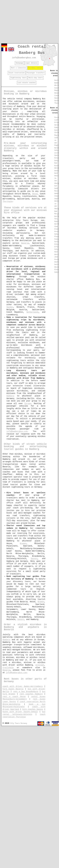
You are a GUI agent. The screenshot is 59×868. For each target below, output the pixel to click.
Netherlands (33, 312)
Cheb (56, 227)
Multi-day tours (36, 78)
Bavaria (25, 243)
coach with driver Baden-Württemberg (23, 686)
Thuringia (8, 201)
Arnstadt (40, 665)
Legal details (31, 63)
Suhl (56, 188)
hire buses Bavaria (13, 689)
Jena (56, 257)
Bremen (23, 543)
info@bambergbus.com (24, 58)
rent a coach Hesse (14, 697)
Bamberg (10, 396)
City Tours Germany (19, 723)
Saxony (34, 559)
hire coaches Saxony (33, 709)
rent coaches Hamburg (31, 694)
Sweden (10, 307)
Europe (28, 404)
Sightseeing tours (18, 78)
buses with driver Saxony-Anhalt (20, 712)
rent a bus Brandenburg (26, 692)
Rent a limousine (18, 68)
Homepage (19, 63)
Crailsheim (8, 668)
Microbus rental (35, 68)
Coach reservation (17, 73)
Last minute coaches (27, 83)
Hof (56, 186)
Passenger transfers (36, 73)
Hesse (35, 194)
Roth (56, 173)
